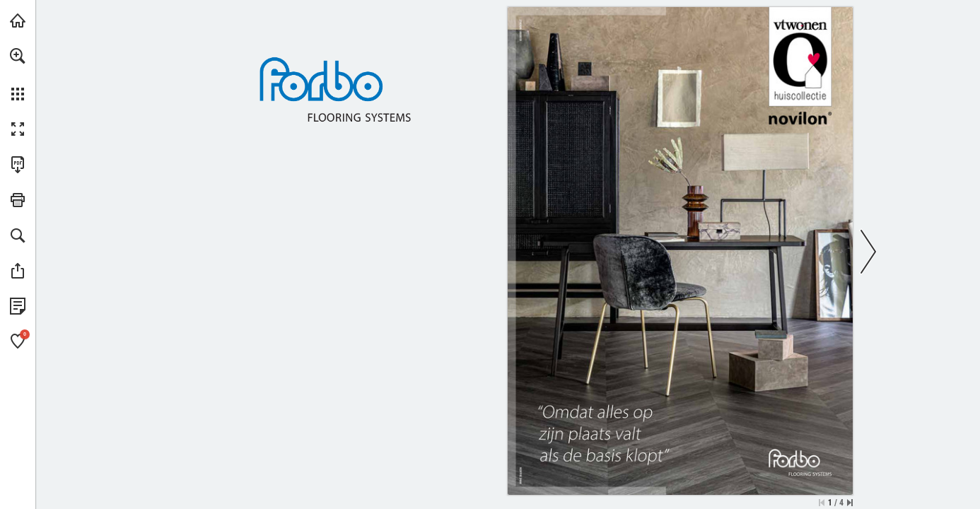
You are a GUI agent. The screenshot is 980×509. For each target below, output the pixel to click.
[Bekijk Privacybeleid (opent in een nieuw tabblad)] (18, 306)
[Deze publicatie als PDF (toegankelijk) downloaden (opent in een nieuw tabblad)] (18, 165)
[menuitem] (18, 74)
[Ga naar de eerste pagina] (822, 503)
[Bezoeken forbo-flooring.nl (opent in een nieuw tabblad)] (18, 21)
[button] (18, 56)
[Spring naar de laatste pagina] (850, 503)
